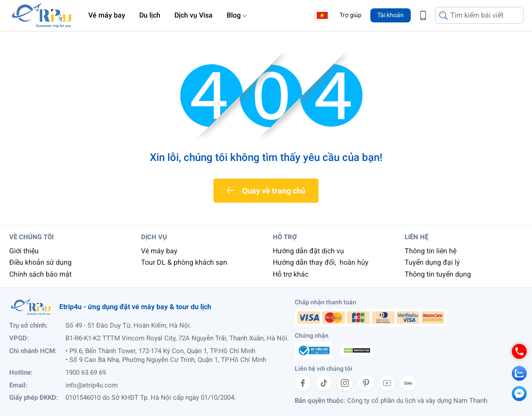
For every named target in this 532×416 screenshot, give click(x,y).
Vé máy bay (107, 15)
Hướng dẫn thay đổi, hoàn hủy (321, 262)
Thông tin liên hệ (431, 251)
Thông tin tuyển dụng (438, 274)
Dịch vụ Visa (194, 15)
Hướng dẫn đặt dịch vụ (308, 251)
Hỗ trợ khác (291, 274)
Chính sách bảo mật (40, 274)
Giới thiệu (24, 251)
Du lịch (150, 15)
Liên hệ (416, 237)
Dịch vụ (154, 237)
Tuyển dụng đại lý (432, 262)
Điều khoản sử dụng (40, 262)
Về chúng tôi (31, 237)
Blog (234, 15)
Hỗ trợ (285, 237)
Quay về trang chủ (274, 191)
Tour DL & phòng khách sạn (184, 262)
